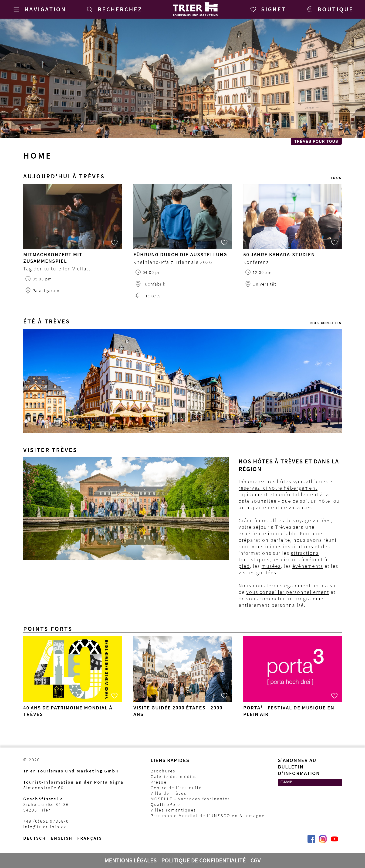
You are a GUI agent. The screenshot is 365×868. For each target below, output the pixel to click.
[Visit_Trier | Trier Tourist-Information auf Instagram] (323, 841)
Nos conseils (326, 323)
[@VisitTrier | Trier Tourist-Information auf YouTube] (335, 841)
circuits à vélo (299, 559)
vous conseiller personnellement (288, 592)
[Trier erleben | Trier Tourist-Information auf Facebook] (311, 841)
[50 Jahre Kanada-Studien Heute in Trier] (292, 217)
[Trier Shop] (329, 9)
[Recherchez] (114, 9)
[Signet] (267, 9)
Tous (336, 178)
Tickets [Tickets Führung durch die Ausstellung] (152, 296)
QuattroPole (165, 804)
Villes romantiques (173, 810)
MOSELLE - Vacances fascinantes (190, 799)
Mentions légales (131, 860)
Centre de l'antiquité (176, 788)
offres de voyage (290, 520)
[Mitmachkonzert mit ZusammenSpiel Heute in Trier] (73, 217)
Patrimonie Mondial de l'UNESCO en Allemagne (208, 815)
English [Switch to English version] (62, 838)
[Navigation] (39, 9)
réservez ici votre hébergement (278, 488)
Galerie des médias (174, 776)
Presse (159, 782)
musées (271, 566)
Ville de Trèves (169, 793)
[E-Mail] (310, 782)
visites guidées (257, 572)
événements (308, 566)
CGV (256, 860)
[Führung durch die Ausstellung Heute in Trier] (183, 217)
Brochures (163, 771)
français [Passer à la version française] (90, 838)
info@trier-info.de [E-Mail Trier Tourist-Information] (45, 827)
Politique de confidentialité (204, 860)
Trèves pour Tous (316, 141)
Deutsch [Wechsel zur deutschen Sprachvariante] (35, 838)
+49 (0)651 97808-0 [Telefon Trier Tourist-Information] (46, 821)
